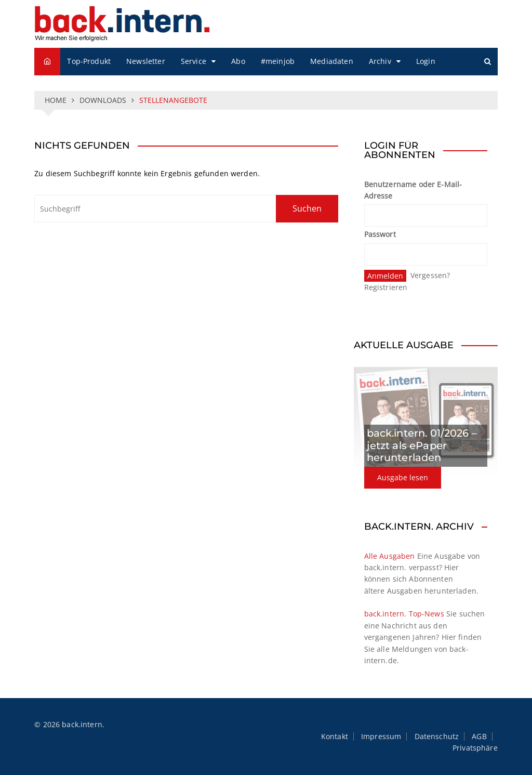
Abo (238, 61)
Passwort (380, 234)
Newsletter (146, 61)
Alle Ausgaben (390, 556)
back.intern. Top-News (404, 614)
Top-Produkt (89, 61)
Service (194, 61)
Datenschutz (437, 737)
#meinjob (278, 61)
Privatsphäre (475, 748)
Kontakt (335, 737)
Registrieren (386, 287)
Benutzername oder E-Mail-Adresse (413, 190)
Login (426, 61)
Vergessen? (430, 275)
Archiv (380, 61)
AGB (479, 737)
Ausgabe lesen (403, 477)
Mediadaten (332, 61)
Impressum (381, 737)
